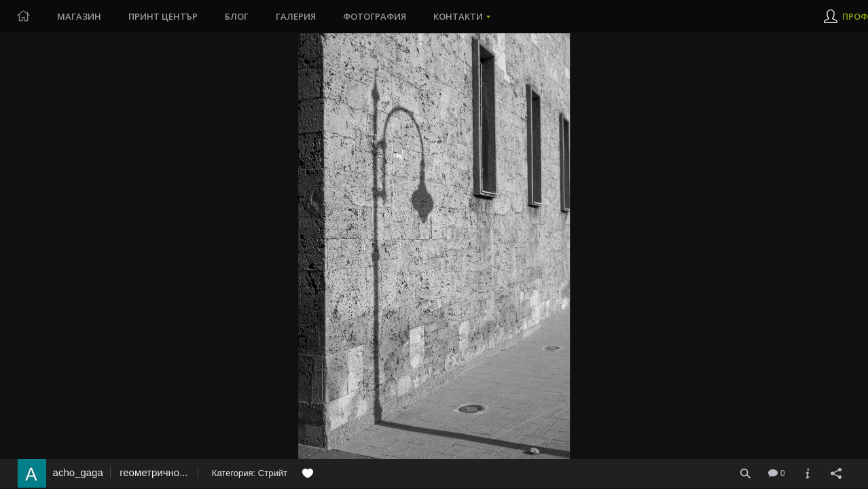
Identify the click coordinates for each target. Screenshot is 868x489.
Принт (163, 16)
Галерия (296, 16)
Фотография (375, 16)
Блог (237, 16)
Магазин (79, 16)
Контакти (458, 16)
